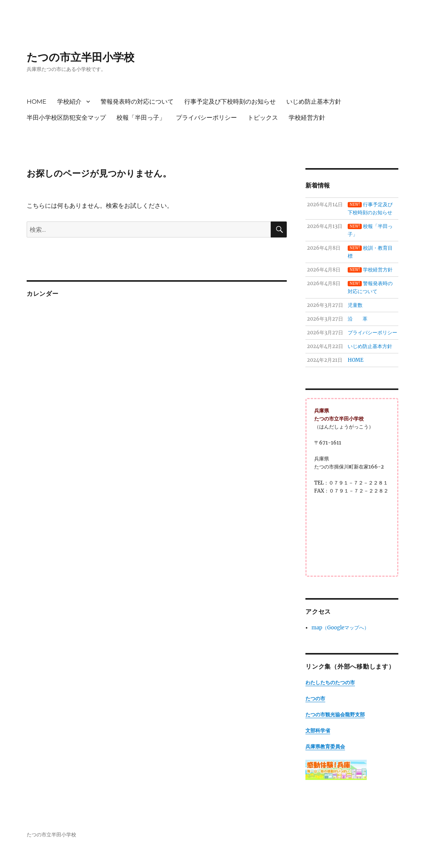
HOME (37, 102)
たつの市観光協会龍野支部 (335, 715)
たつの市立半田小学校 (81, 57)
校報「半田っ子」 (141, 118)
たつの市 (315, 699)
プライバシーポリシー (206, 118)
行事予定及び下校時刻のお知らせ (230, 102)
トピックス (263, 118)
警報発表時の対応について (137, 102)
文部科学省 (318, 731)
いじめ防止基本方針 (314, 102)
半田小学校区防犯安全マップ (66, 118)
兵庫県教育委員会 (325, 747)
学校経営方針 (307, 118)
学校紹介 (69, 102)
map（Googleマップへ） (340, 628)
